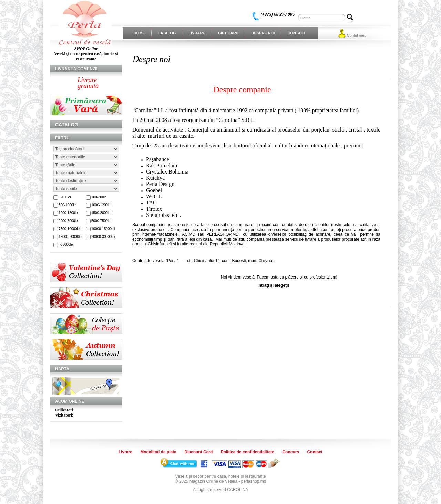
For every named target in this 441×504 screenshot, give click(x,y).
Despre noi (263, 33)
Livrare (197, 33)
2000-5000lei (69, 221)
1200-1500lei (69, 213)
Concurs (291, 452)
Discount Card (198, 452)
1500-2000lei (101, 213)
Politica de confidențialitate (248, 452)
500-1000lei (68, 205)
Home (139, 33)
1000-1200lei (101, 205)
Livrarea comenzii (76, 69)
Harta (62, 369)
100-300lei (99, 197)
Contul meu (357, 35)
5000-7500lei (101, 221)
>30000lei (66, 245)
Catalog (167, 33)
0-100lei (65, 197)
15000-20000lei (70, 237)
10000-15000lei (103, 229)
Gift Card (228, 33)
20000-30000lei (103, 237)
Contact (296, 33)
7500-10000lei (69, 229)
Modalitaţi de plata (158, 452)
